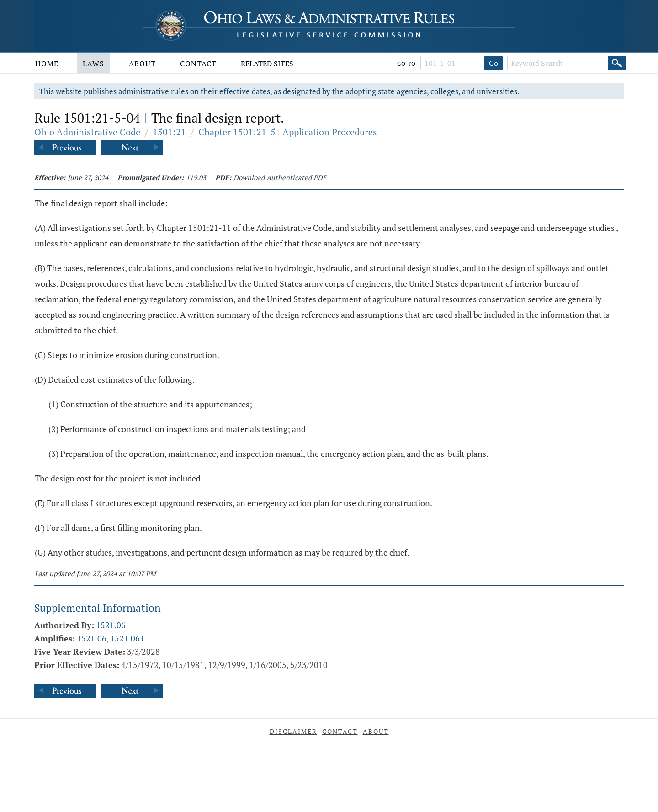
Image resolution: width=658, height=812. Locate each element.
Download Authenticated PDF (280, 177)
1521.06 (111, 625)
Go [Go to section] (493, 63)
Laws (93, 64)
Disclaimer (293, 731)
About (142, 64)
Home (47, 64)
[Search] (617, 63)
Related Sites (267, 64)
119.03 (196, 177)
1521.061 (127, 638)
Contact (198, 64)
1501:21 (169, 132)
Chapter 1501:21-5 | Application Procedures (288, 132)
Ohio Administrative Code (87, 132)
